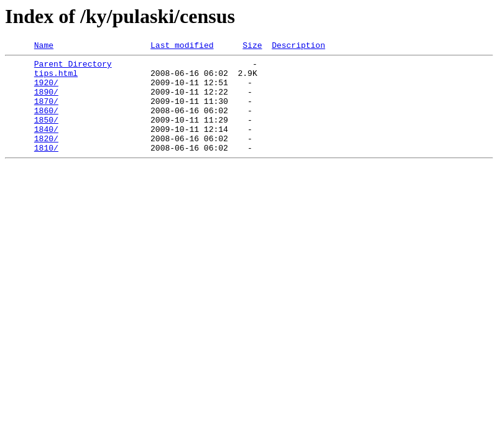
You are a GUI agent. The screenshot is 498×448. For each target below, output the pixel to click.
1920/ (46, 90)
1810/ (46, 168)
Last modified (182, 47)
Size (252, 47)
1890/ (46, 101)
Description (298, 47)
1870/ (46, 112)
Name (44, 47)
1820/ (46, 157)
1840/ (46, 146)
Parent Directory (73, 67)
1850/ (46, 134)
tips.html (56, 78)
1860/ (46, 123)
